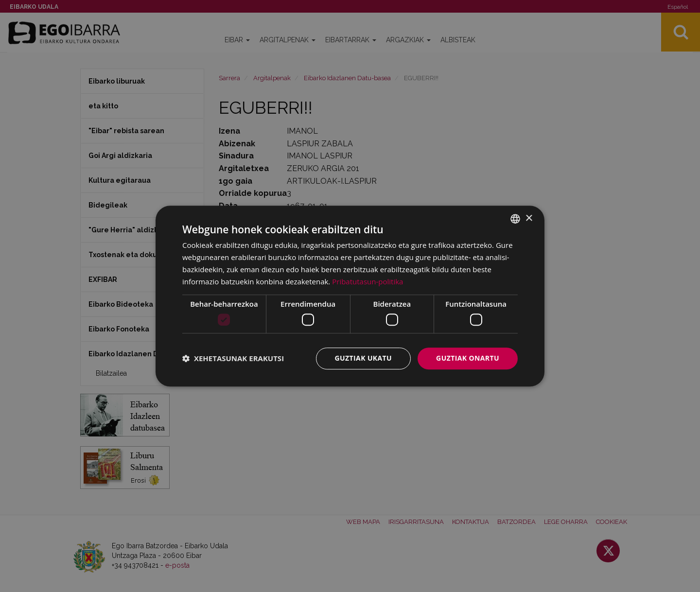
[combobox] (515, 219)
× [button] (529, 218)
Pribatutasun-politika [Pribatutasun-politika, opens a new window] (367, 281)
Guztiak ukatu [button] (364, 358)
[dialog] (350, 296)
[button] (233, 358)
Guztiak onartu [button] (468, 358)
